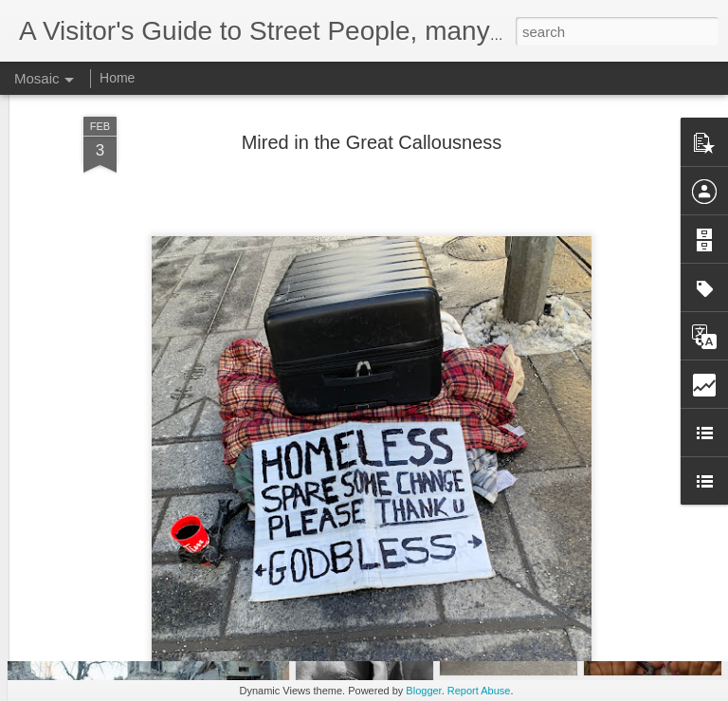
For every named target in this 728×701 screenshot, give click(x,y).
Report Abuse (479, 691)
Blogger (423, 691)
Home (117, 78)
